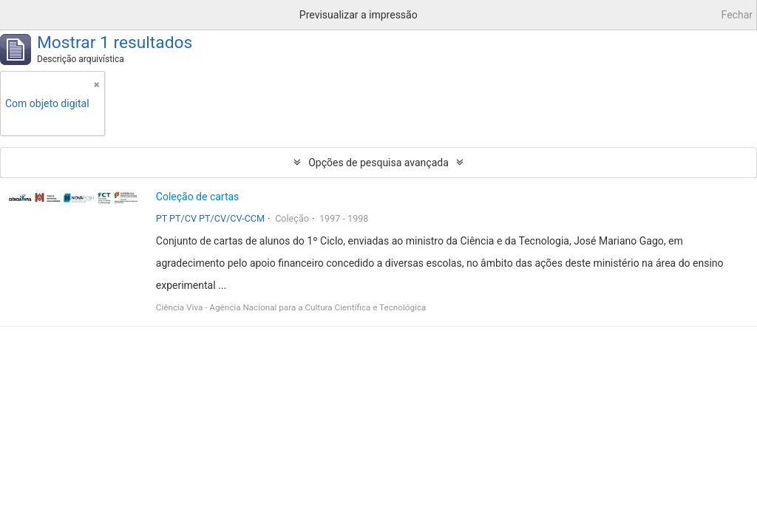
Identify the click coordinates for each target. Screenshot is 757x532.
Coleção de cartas (198, 197)
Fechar (737, 15)
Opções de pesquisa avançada (378, 163)
